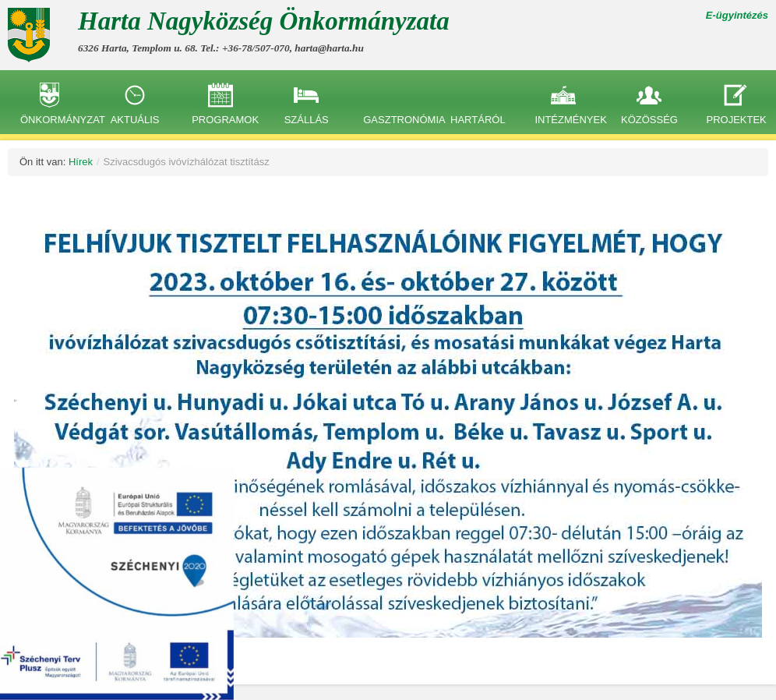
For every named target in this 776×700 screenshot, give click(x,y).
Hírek (81, 162)
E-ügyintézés (737, 15)
